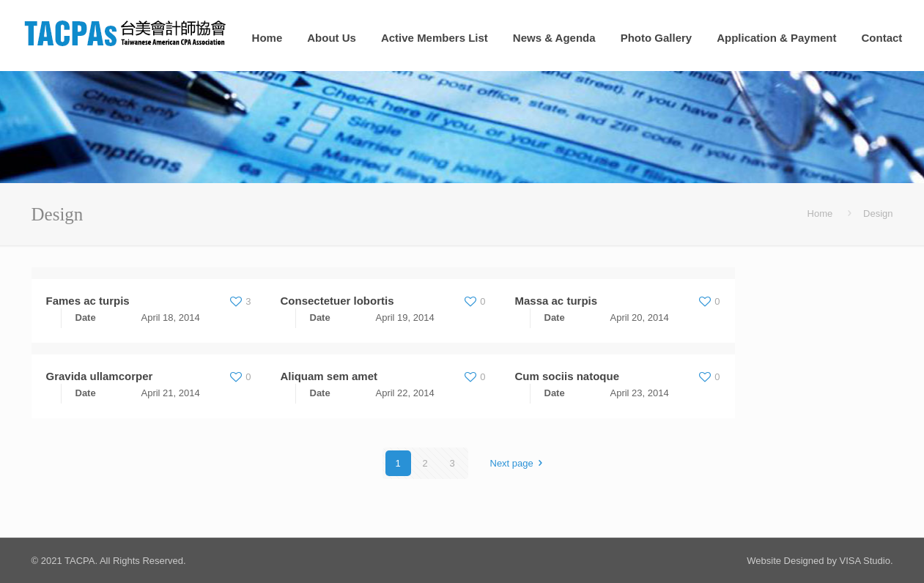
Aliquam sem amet (329, 376)
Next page (518, 463)
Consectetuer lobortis (337, 301)
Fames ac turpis (88, 301)
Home (820, 213)
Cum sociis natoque (568, 376)
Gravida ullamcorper (100, 376)
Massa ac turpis (557, 301)
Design (878, 213)
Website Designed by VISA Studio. (820, 561)
